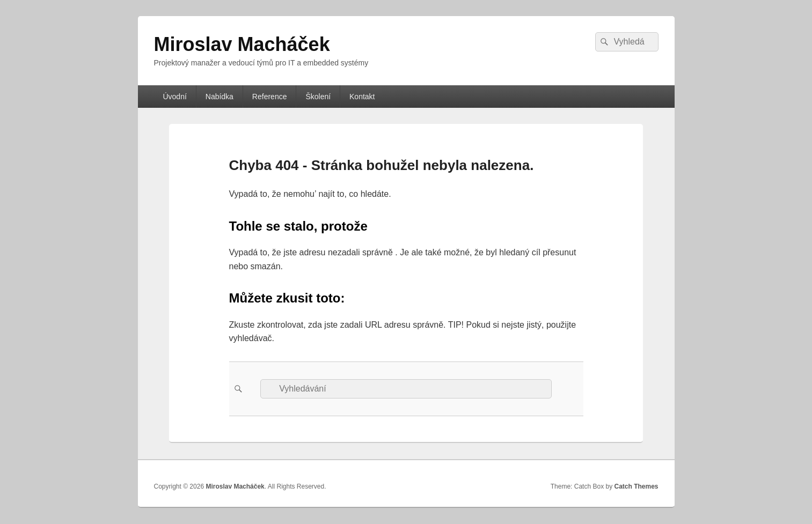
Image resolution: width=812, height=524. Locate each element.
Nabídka (220, 97)
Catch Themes (636, 486)
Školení (318, 97)
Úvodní (174, 97)
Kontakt (362, 97)
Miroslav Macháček (242, 44)
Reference (270, 97)
